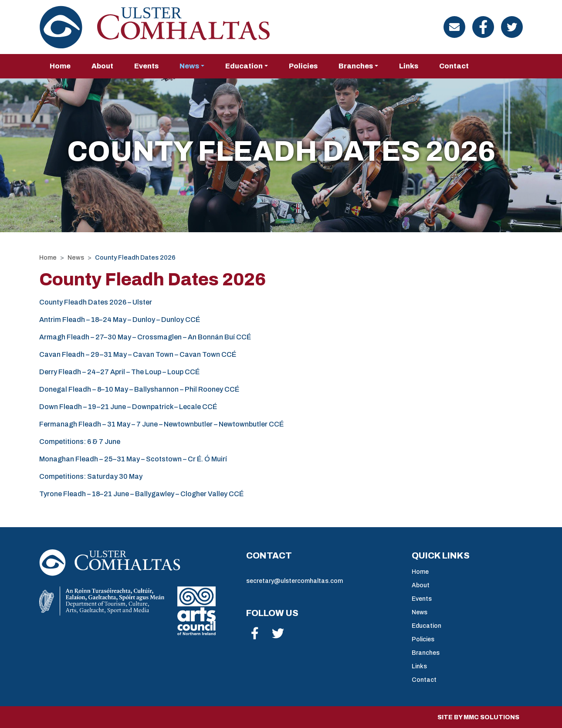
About (102, 66)
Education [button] (244, 66)
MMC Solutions (491, 717)
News (76, 257)
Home (60, 66)
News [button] (189, 66)
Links (409, 66)
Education (427, 626)
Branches (426, 653)
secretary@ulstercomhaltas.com (295, 581)
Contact (454, 66)
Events (146, 66)
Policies (303, 66)
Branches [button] (356, 66)
